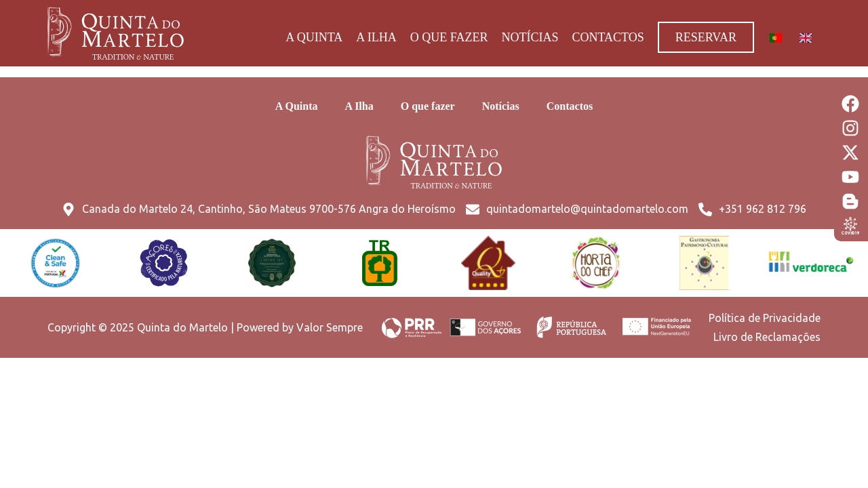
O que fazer (449, 37)
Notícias (530, 37)
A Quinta (314, 37)
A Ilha (376, 37)
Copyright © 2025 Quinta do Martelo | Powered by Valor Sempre (205, 327)
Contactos (608, 37)
